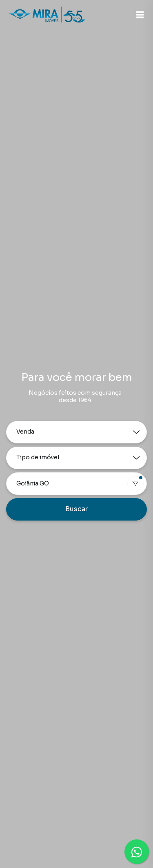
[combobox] (76, 484)
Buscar (76, 509)
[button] (140, 15)
